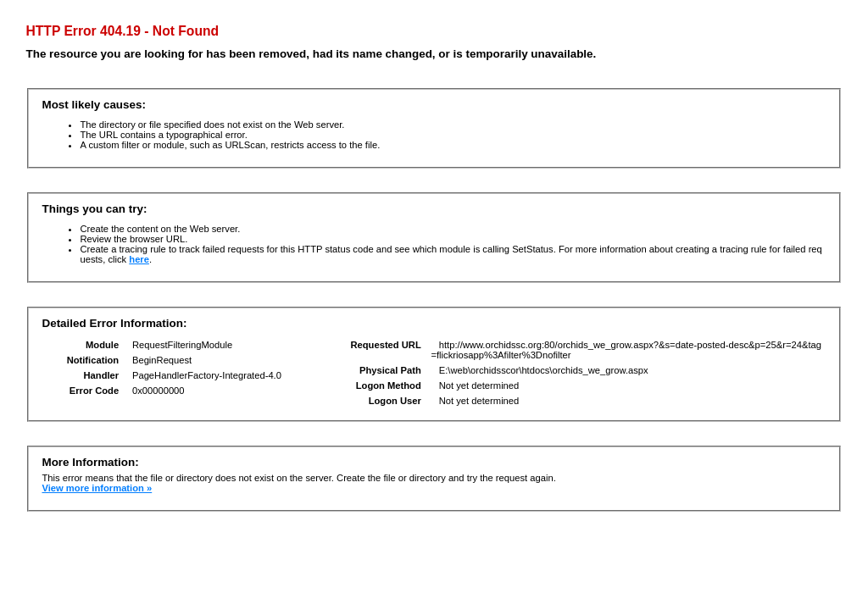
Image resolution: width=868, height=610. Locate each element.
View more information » (97, 488)
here (139, 259)
